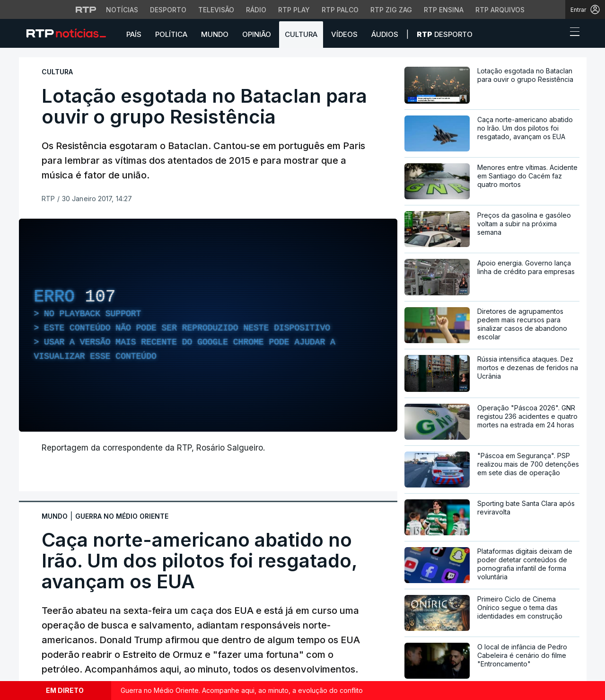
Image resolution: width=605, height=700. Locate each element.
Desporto (445, 34)
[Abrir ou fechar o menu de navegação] (572, 33)
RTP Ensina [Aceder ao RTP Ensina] (444, 10)
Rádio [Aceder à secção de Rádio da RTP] (256, 10)
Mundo (215, 34)
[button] (557, 34)
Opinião (257, 34)
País (134, 34)
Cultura (301, 34)
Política (171, 34)
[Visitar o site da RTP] (86, 9)
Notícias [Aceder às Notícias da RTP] (122, 10)
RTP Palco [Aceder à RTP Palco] (340, 10)
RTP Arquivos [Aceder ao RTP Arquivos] (500, 10)
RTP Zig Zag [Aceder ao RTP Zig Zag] (391, 10)
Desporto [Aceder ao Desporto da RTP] (168, 10)
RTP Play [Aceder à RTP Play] (294, 10)
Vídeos (344, 34)
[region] (208, 325)
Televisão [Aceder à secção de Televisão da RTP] (216, 10)
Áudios (385, 34)
